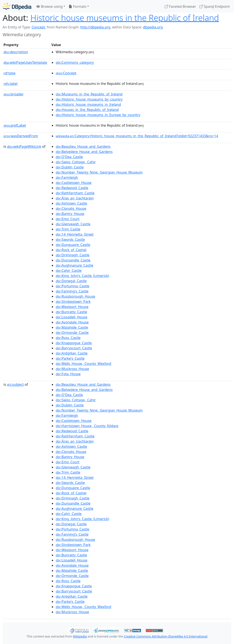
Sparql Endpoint (215, 6)
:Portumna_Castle (73, 286)
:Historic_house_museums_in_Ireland (88, 104)
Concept (38, 27)
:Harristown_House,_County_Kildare (87, 426)
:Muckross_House (72, 369)
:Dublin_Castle (70, 167)
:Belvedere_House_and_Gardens (84, 152)
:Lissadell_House (71, 317)
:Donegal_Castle (71, 281)
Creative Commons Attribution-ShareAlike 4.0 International (166, 636)
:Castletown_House (74, 183)
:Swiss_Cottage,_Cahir (76, 162)
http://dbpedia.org (95, 27)
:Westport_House (72, 307)
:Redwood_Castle (72, 188)
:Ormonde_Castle (72, 333)
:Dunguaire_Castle (73, 245)
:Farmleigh (67, 177)
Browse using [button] (50, 6)
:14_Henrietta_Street (75, 234)
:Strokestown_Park (73, 302)
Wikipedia (80, 636)
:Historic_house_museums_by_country (89, 99)
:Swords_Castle (70, 240)
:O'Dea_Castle (69, 157)
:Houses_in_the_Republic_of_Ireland (87, 110)
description (16, 52)
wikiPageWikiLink (24, 146)
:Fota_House (68, 374)
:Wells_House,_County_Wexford (83, 364)
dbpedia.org (153, 27)
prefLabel (15, 125)
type (9, 73)
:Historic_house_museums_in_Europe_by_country (98, 115)
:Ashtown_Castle (71, 203)
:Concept (66, 73)
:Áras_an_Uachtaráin (75, 198)
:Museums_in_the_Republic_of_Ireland (89, 94)
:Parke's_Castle (70, 358)
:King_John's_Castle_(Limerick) (82, 276)
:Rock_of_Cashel (71, 250)
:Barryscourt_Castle (74, 348)
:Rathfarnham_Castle (75, 193)
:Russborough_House (75, 296)
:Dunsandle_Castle (73, 260)
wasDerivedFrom (21, 136)
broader (13, 94)
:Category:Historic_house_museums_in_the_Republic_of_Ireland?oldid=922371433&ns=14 (137, 136)
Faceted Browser (180, 6)
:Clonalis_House (71, 208)
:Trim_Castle (68, 229)
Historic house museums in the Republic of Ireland (125, 18)
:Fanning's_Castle (72, 291)
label (11, 84)
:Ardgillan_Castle (72, 353)
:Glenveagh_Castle (73, 224)
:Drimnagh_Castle (73, 255)
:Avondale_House (72, 322)
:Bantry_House (70, 214)
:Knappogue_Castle (74, 343)
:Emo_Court (68, 219)
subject (15, 384)
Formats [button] (77, 6)
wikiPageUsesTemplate (25, 62)
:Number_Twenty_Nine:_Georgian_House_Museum (99, 172)
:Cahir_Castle (69, 271)
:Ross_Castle (68, 338)
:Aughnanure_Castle (74, 265)
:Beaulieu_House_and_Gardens (83, 146)
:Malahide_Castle (72, 327)
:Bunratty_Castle (71, 312)
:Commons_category (75, 62)
